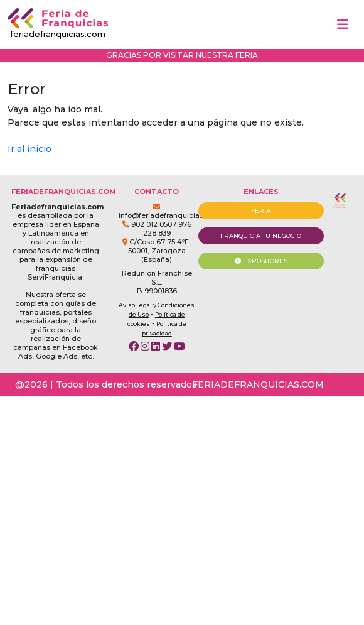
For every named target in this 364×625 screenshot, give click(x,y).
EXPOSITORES (261, 261)
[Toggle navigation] (343, 24)
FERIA (261, 211)
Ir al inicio (29, 149)
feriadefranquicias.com (58, 24)
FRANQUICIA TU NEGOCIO (261, 236)
